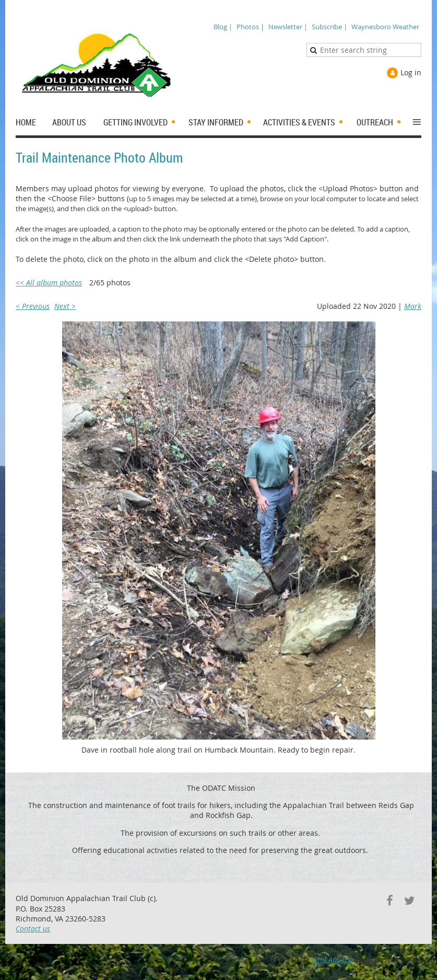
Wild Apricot (332, 959)
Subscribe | (329, 27)
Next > (65, 306)
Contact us (33, 929)
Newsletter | (288, 27)
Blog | (223, 27)
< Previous (33, 306)
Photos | (250, 27)
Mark (413, 306)
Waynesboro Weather (385, 27)
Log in (411, 72)
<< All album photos (49, 283)
